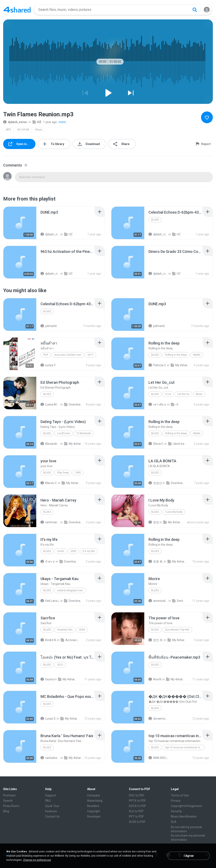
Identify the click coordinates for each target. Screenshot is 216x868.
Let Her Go (183, 394)
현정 (154, 522)
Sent (178, 601)
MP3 (8, 130)
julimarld (49, 326)
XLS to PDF (136, 811)
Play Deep (63, 473)
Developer (94, 816)
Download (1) (74, 522)
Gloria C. (156, 444)
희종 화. (156, 561)
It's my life (89, 551)
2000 (73, 551)
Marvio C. (49, 483)
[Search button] (195, 10)
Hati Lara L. (50, 601)
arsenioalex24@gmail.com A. (158, 601)
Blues (39, 130)
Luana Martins (50, 404)
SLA (174, 822)
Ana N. (155, 679)
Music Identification (184, 816)
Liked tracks (178, 444)
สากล (168, 394)
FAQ (48, 801)
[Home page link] (17, 10)
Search (8, 801)
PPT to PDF (136, 816)
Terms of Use (180, 795)
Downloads (74, 404)
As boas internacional (70, 640)
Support (51, 795)
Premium (9, 795)
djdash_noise (15, 122)
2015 (60, 665)
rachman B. (50, 522)
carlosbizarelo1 (50, 758)
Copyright (94, 811)
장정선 (155, 483)
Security (176, 811)
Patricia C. (157, 365)
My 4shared (180, 365)
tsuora (47, 679)
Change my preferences (37, 860)
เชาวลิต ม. (158, 404)
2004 (82, 630)
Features (51, 811)
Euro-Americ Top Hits (177, 630)
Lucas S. (48, 719)
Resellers (93, 806)
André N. (49, 640)
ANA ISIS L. (158, 758)
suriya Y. (48, 365)
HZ (37, 122)
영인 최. (156, 640)
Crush (61, 551)
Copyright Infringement (186, 806)
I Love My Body (174, 512)
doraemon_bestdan (158, 719)
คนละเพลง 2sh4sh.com (68, 355)
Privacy (176, 801)
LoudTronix (64, 433)
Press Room (11, 806)
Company (94, 795)
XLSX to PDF (137, 822)
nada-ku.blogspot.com (70, 590)
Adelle (197, 355)
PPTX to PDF (137, 801)
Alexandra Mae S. (50, 444)
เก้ (175, 404)
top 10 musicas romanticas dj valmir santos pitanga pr (185, 747)
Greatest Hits (65, 630)
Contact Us (52, 816)
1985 (78, 473)
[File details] (20, 223)
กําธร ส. (48, 561)
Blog (6, 811)
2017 (90, 355)
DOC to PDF (136, 795)
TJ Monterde (84, 433)
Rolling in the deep (176, 355)
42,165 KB (23, 130)
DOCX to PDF (137, 806)
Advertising (95, 801)
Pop (46, 355)
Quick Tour (52, 806)
